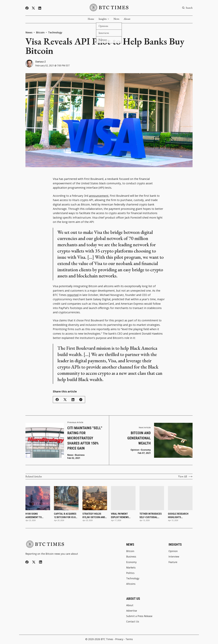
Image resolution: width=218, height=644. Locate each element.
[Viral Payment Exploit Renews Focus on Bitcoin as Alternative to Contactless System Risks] (123, 498)
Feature (173, 562)
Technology (55, 32)
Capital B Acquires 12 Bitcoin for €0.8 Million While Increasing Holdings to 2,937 (66, 516)
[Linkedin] (40, 8)
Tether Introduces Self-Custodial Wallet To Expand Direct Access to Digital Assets (151, 516)
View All (185, 477)
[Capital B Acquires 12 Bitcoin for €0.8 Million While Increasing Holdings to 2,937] (66, 498)
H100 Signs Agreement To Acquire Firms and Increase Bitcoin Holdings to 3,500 (36, 516)
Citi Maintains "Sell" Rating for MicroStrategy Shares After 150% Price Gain (85, 439)
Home (91, 19)
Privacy (119, 640)
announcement (99, 196)
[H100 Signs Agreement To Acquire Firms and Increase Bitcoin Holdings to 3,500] (38, 498)
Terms (129, 640)
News (116, 19)
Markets (131, 568)
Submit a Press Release (139, 617)
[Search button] (187, 8)
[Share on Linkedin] (73, 400)
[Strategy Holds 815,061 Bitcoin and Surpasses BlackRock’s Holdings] (95, 498)
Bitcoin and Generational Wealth (139, 438)
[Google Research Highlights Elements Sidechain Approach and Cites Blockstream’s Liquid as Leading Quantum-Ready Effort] (180, 498)
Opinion (135, 450)
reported (73, 295)
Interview (174, 557)
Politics (130, 573)
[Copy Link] (81, 400)
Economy (146, 450)
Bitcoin (41, 32)
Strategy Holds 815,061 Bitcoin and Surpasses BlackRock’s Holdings (94, 516)
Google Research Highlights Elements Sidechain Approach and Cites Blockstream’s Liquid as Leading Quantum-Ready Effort (180, 516)
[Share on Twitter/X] (65, 400)
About (127, 19)
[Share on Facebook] (57, 400)
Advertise (132, 611)
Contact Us (133, 622)
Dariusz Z (41, 62)
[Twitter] (33, 8)
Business (80, 455)
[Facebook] (27, 8)
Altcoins (131, 584)
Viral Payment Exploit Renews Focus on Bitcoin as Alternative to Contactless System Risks (123, 516)
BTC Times (107, 640)
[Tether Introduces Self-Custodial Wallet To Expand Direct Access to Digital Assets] (152, 498)
